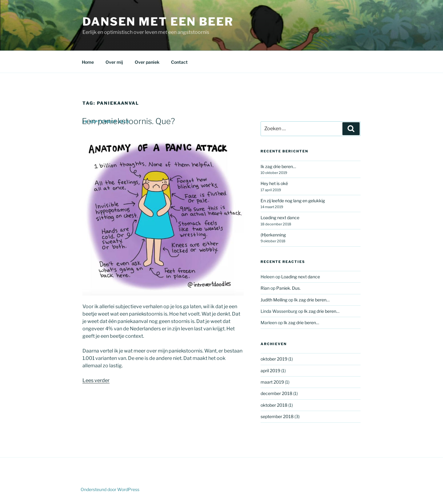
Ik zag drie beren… (278, 166)
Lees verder (96, 380)
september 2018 (277, 416)
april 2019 (270, 371)
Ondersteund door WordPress (110, 489)
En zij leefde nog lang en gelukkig (293, 201)
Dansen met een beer (158, 22)
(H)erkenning (273, 235)
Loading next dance (280, 218)
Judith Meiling (274, 300)
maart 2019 (272, 382)
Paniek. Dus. (288, 288)
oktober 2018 (274, 405)
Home (88, 62)
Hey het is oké (274, 183)
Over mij (114, 62)
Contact (179, 62)
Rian (265, 288)
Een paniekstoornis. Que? (128, 121)
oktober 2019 (274, 359)
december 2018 (276, 393)
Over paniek (147, 62)
